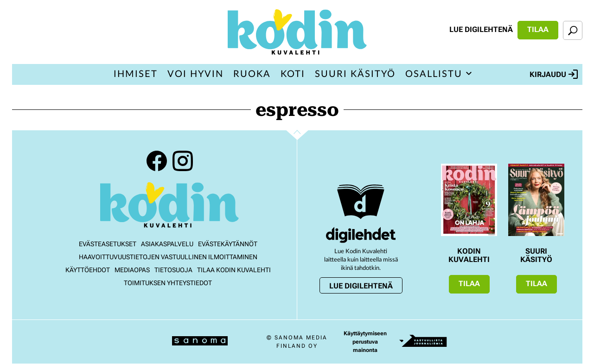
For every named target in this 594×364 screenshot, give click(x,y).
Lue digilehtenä (481, 29)
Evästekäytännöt (228, 244)
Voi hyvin (195, 74)
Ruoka (252, 74)
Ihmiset (136, 74)
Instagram (183, 161)
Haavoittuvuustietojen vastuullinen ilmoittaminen (168, 257)
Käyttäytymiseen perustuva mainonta (365, 342)
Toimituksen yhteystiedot (168, 283)
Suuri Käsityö (355, 74)
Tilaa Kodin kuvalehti (234, 270)
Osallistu (434, 74)
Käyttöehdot (88, 270)
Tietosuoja (173, 270)
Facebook (157, 161)
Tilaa (538, 29)
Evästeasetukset (108, 244)
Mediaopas (132, 270)
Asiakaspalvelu (167, 244)
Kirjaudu (554, 74)
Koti (293, 74)
